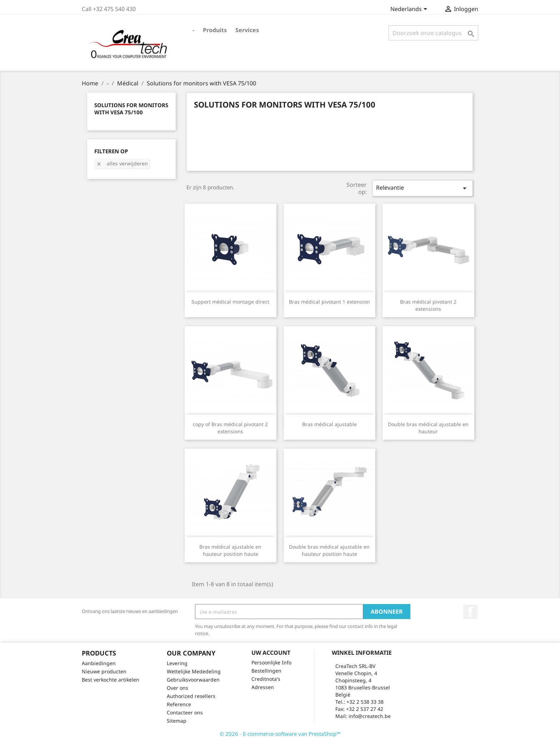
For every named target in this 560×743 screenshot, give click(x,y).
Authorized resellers (191, 696)
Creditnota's (266, 679)
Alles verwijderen (122, 163)
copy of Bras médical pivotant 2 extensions (230, 428)
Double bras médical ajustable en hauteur (428, 428)
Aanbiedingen (99, 663)
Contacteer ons (185, 712)
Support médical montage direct (230, 302)
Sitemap (177, 721)
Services (247, 30)
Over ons (177, 688)
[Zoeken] (433, 33)
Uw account (271, 653)
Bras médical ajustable (329, 424)
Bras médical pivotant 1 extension (329, 302)
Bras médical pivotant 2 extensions (428, 305)
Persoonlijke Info (271, 662)
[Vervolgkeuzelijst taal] (410, 10)
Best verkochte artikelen (111, 680)
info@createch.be (370, 716)
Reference (179, 704)
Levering (177, 663)
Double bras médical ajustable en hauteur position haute (329, 550)
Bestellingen (266, 671)
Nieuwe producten (104, 671)
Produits (215, 30)
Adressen (263, 687)
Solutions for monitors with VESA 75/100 (131, 109)
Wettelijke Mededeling (194, 671)
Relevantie (422, 188)
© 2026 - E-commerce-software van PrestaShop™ (280, 734)
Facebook (470, 612)
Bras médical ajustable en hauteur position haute (230, 550)
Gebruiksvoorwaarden (193, 680)
